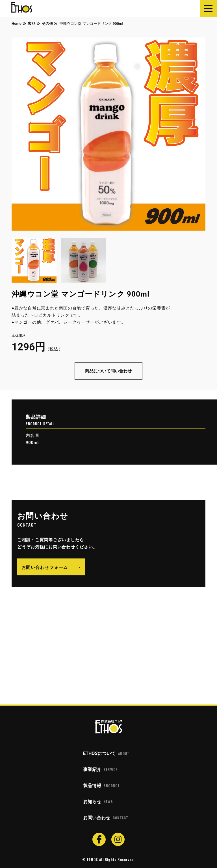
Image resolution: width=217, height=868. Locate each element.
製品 (32, 24)
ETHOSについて (106, 754)
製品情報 (101, 786)
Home (17, 24)
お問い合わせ (106, 818)
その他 (47, 24)
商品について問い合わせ (108, 371)
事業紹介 (100, 770)
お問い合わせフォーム (45, 567)
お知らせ (98, 802)
